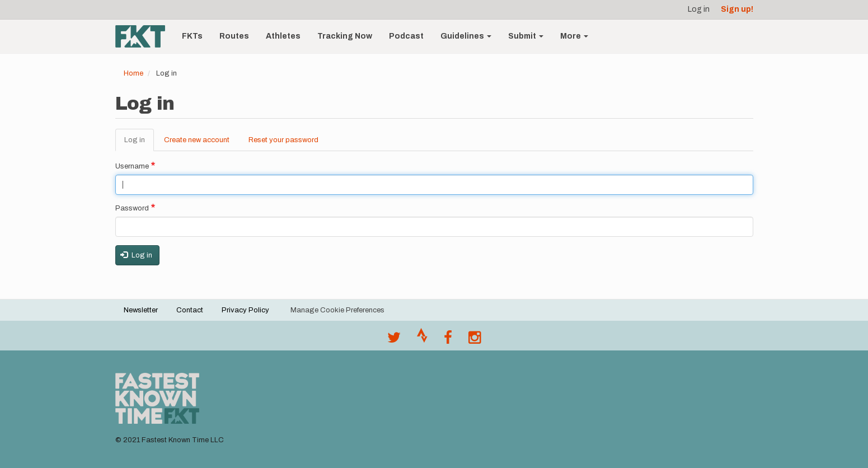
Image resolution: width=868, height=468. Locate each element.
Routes (234, 36)
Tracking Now (345, 36)
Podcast (406, 36)
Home (133, 73)
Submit (526, 36)
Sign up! (737, 9)
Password (132, 208)
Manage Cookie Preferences (337, 310)
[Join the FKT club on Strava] (422, 340)
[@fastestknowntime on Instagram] (475, 340)
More (574, 36)
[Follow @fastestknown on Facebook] (448, 340)
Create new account (197, 140)
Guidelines (466, 36)
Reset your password (283, 140)
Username (132, 166)
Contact (190, 310)
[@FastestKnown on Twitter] (394, 340)
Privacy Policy (245, 310)
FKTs (192, 36)
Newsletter (141, 310)
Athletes (283, 36)
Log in (699, 9)
